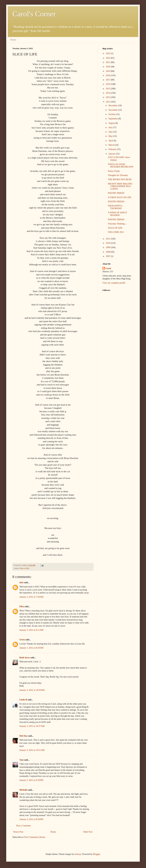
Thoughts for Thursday (118, 175)
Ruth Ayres (25, 658)
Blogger (96, 854)
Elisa (22, 607)
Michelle (23, 790)
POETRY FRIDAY (116, 193)
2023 (108, 53)
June (111, 132)
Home (13, 40)
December (113, 105)
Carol (108, 268)
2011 (108, 239)
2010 (108, 243)
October (112, 114)
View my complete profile (114, 283)
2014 (108, 93)
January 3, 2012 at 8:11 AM (31, 630)
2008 (108, 252)
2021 (108, 62)
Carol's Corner (34, 14)
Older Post (88, 832)
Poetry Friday (114, 171)
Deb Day (23, 736)
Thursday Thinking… (117, 224)
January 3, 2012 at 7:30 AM (31, 597)
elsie (21, 583)
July (111, 127)
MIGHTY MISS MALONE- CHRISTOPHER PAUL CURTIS (120, 186)
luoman (78, 854)
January (112, 154)
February (113, 149)
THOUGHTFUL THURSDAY (115, 207)
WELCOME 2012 (116, 232)
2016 (108, 84)
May (111, 136)
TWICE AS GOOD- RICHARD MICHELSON (121, 166)
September (113, 119)
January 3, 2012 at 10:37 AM (32, 726)
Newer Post (18, 832)
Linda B (23, 700)
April (111, 141)
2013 (108, 97)
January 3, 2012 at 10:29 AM (32, 690)
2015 (108, 89)
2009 (108, 247)
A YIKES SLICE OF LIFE (120, 197)
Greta (22, 640)
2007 (108, 256)
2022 (108, 58)
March (112, 145)
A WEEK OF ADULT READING (117, 214)
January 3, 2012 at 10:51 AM (32, 750)
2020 (108, 67)
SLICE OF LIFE (115, 228)
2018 (108, 75)
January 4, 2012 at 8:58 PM (31, 819)
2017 (108, 80)
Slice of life (24, 568)
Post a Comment (24, 826)
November (113, 110)
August (112, 123)
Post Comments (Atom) (35, 837)
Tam (22, 760)
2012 (108, 102)
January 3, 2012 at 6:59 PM (31, 780)
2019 (108, 71)
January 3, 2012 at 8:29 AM (31, 648)
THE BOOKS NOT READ (120, 179)
